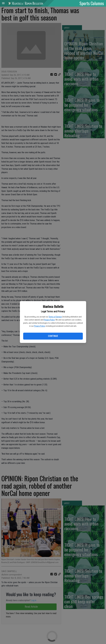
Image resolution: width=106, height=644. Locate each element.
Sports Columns (92, 3)
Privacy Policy (49, 320)
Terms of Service (55, 317)
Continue (53, 336)
